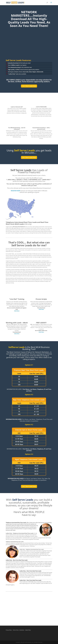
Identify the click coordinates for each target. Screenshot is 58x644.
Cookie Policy (28, 630)
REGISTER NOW (15, 191)
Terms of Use (16, 630)
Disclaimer (22, 630)
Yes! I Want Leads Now (29, 86)
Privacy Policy (9, 630)
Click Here (17, 311)
